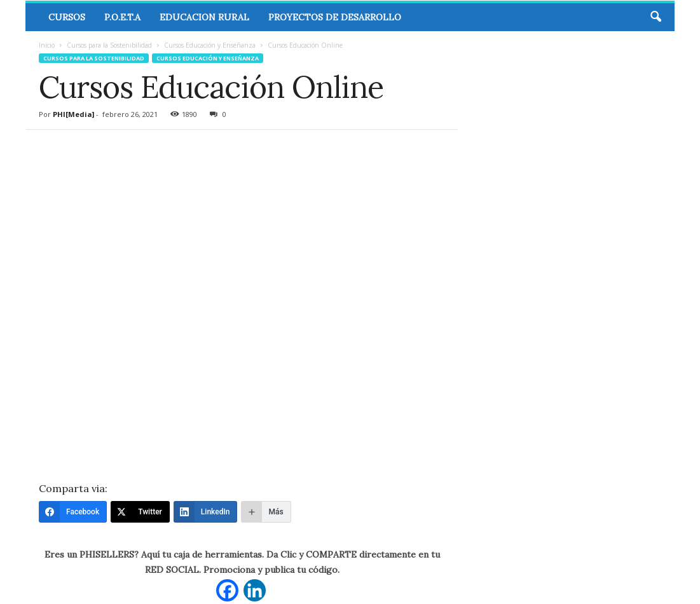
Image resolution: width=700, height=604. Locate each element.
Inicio (47, 45)
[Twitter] (140, 512)
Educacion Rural (204, 17)
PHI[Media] (73, 114)
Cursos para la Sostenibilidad (109, 45)
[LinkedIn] (206, 512)
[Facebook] (73, 512)
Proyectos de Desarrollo (335, 17)
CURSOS (67, 17)
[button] (655, 17)
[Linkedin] (255, 590)
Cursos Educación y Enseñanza (210, 45)
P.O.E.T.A (122, 17)
